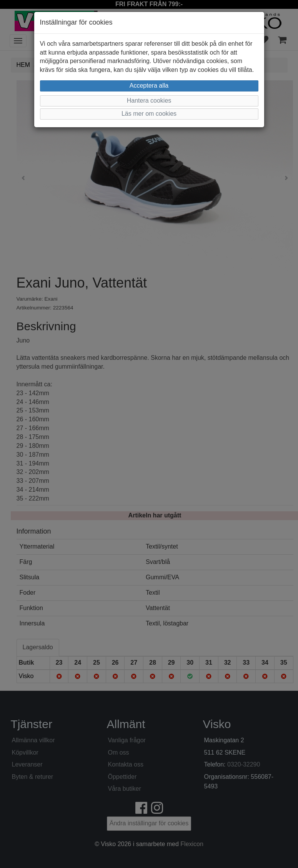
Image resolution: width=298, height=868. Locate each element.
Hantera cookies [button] (149, 101)
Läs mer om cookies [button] (149, 114)
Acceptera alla (149, 86)
